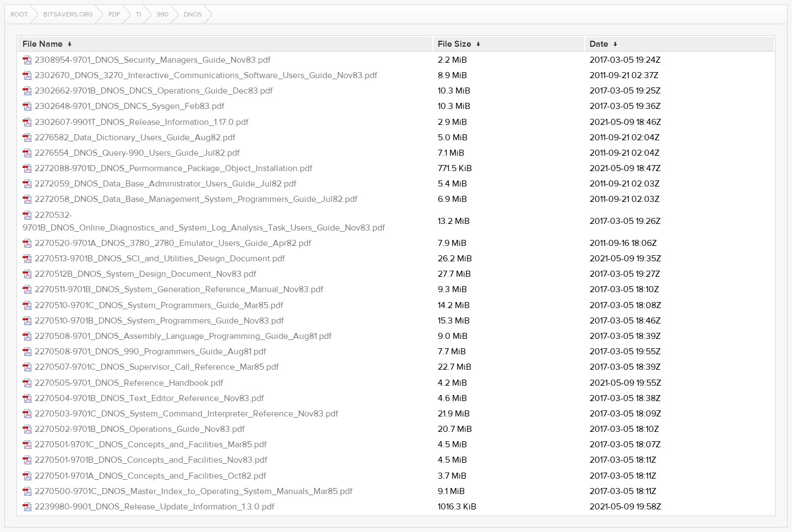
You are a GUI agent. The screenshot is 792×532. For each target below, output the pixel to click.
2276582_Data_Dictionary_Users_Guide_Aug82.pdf (135, 138)
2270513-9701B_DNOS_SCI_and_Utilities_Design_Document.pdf (160, 259)
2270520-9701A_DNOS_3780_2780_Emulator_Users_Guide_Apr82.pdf (173, 243)
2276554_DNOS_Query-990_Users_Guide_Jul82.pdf (137, 153)
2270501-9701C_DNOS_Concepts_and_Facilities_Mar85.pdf (151, 445)
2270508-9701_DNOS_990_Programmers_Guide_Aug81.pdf (150, 352)
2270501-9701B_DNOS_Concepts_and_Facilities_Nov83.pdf (151, 460)
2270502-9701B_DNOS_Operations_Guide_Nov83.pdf (140, 429)
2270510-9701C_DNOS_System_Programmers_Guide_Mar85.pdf (159, 305)
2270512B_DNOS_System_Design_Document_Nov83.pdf (145, 274)
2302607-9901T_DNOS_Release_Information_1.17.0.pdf (142, 122)
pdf (114, 14)
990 (163, 14)
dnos (193, 14)
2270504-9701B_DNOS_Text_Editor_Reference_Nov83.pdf (149, 398)
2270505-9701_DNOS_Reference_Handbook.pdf (129, 383)
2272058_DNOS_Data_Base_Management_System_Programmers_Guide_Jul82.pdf (196, 199)
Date (599, 44)
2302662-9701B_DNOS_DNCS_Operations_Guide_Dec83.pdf (154, 91)
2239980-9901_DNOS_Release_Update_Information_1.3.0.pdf (155, 507)
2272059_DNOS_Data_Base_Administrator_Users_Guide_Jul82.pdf (166, 184)
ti (139, 14)
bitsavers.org (68, 14)
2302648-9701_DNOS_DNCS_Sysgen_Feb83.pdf (130, 106)
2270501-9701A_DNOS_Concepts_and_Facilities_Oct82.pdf (150, 476)
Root (19, 14)
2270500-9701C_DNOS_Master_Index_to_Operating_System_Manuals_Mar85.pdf (194, 491)
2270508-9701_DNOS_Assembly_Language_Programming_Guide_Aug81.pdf (183, 336)
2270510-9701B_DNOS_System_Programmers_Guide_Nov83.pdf (159, 321)
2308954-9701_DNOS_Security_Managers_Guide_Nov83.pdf (153, 60)
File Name (43, 44)
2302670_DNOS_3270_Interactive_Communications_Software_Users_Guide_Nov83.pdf (206, 75)
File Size (455, 44)
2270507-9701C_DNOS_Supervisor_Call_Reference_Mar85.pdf (157, 367)
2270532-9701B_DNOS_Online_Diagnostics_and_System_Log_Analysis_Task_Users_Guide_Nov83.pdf (204, 221)
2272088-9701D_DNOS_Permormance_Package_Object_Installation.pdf (174, 168)
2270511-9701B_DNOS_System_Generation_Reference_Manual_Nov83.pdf (179, 289)
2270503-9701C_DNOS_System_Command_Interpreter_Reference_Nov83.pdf (186, 414)
